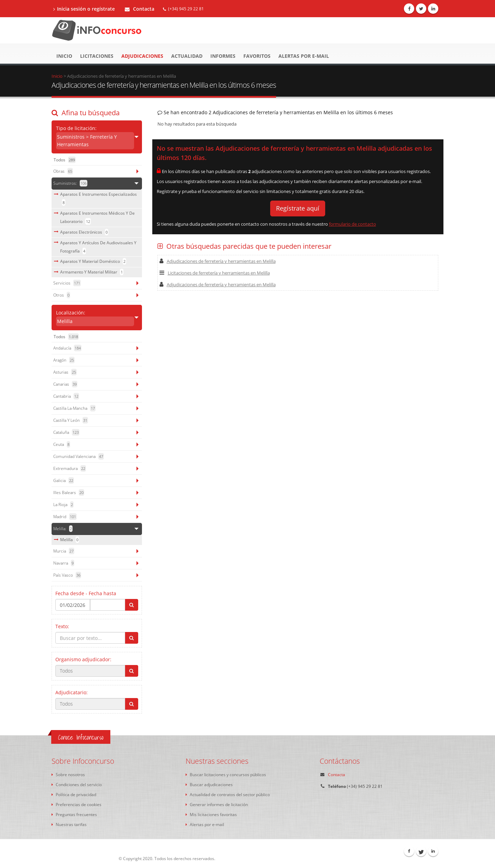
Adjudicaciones (142, 56)
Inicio (64, 56)
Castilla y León (71, 420)
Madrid (65, 517)
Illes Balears (69, 492)
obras (63, 171)
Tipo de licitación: (95, 137)
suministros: (70, 183)
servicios (67, 283)
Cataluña (66, 432)
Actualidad (187, 56)
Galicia (64, 480)
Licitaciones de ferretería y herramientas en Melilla (215, 273)
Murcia (64, 551)
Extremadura (70, 468)
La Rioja (63, 505)
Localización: (95, 318)
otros (62, 295)
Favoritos (257, 56)
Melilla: (63, 529)
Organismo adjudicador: (83, 659)
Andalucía (67, 348)
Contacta (140, 9)
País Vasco (67, 575)
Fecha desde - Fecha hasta (86, 593)
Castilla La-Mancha (74, 408)
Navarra (64, 563)
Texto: (62, 626)
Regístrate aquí (298, 208)
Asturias (65, 372)
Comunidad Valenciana (79, 456)
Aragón (64, 360)
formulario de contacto (353, 224)
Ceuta (62, 444)
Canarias (65, 384)
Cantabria (66, 396)
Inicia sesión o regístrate (84, 9)
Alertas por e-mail (304, 56)
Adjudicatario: (71, 692)
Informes (223, 56)
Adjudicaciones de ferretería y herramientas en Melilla (218, 261)
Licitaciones (97, 56)
